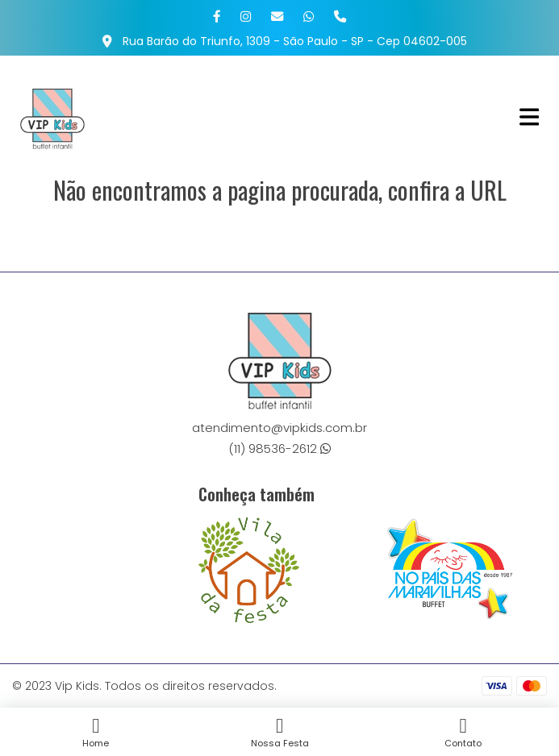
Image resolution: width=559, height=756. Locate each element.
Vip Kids (77, 686)
